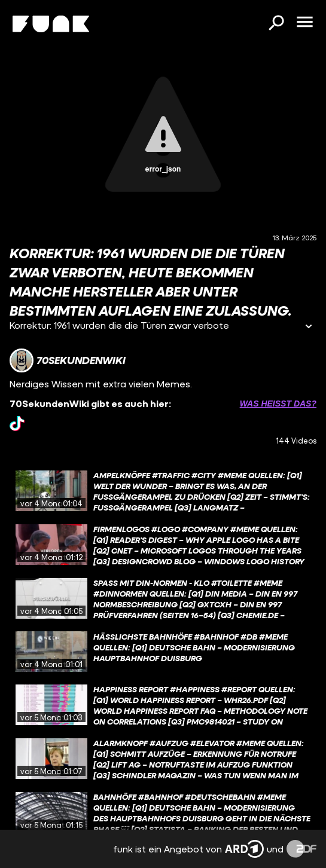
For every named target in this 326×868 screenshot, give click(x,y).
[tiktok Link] (17, 424)
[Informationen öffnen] (309, 327)
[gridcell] (163, 491)
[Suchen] (276, 24)
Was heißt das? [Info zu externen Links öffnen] (278, 404)
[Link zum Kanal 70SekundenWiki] (68, 360)
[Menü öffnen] (304, 23)
